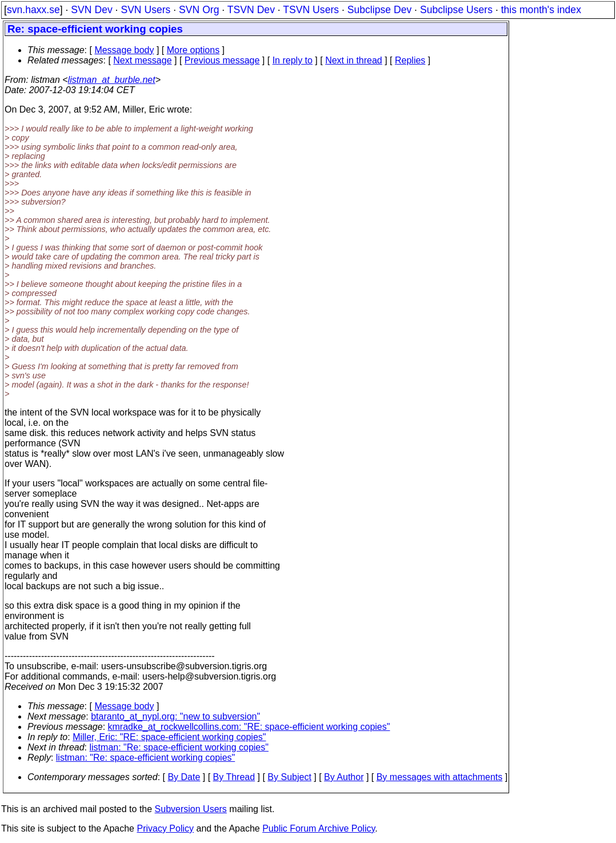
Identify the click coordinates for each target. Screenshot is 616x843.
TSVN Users (311, 10)
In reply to (293, 60)
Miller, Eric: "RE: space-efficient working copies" (169, 737)
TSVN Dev (251, 10)
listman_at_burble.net (112, 80)
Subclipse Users (456, 10)
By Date (184, 777)
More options (193, 50)
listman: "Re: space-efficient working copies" (179, 747)
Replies (410, 60)
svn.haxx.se (33, 10)
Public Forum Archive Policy (319, 828)
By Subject (289, 777)
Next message (142, 60)
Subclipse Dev (379, 10)
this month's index (541, 10)
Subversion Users (191, 809)
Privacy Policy (165, 828)
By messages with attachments (440, 777)
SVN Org (199, 10)
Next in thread (354, 60)
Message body (124, 50)
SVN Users (145, 10)
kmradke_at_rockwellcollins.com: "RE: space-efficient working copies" (249, 727)
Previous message (222, 60)
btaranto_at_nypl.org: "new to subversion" (175, 716)
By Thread (234, 777)
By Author (344, 777)
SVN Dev (91, 10)
